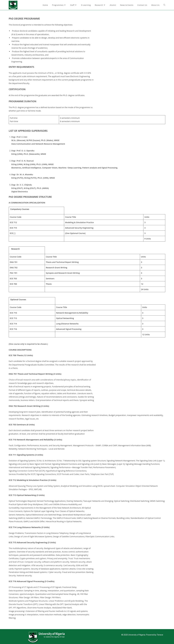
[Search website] (164, 5)
